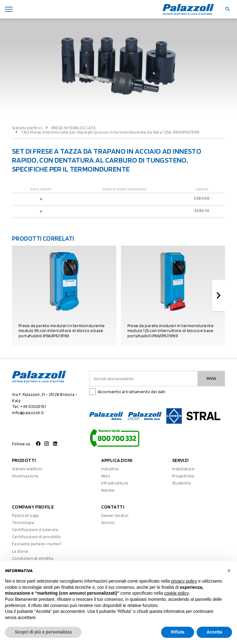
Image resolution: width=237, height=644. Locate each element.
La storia (20, 551)
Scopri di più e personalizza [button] (43, 632)
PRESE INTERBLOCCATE (74, 128)
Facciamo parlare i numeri (37, 544)
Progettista (183, 476)
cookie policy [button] (176, 593)
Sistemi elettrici (27, 128)
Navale (108, 490)
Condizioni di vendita (33, 558)
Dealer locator (115, 515)
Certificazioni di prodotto (37, 537)
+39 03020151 (33, 406)
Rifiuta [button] (178, 632)
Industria (110, 469)
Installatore (183, 469)
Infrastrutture (115, 483)
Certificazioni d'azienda (35, 530)
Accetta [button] (214, 632)
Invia (211, 378)
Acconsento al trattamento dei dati (132, 392)
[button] (229, 571)
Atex (106, 476)
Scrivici (108, 522)
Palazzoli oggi (25, 515)
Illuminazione (25, 476)
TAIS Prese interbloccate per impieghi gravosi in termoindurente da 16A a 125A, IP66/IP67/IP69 (110, 132)
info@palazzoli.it (28, 413)
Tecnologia (23, 522)
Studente (181, 483)
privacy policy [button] (184, 581)
